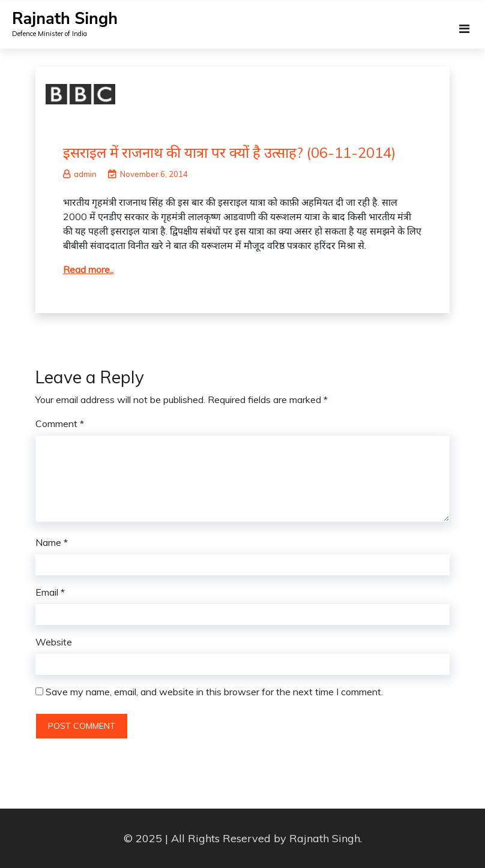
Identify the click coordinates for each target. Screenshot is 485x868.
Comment (60, 424)
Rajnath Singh (65, 19)
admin (80, 174)
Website (54, 642)
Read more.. (88, 269)
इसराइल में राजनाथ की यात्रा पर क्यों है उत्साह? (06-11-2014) (229, 152)
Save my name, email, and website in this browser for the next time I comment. (214, 692)
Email (50, 592)
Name (52, 542)
